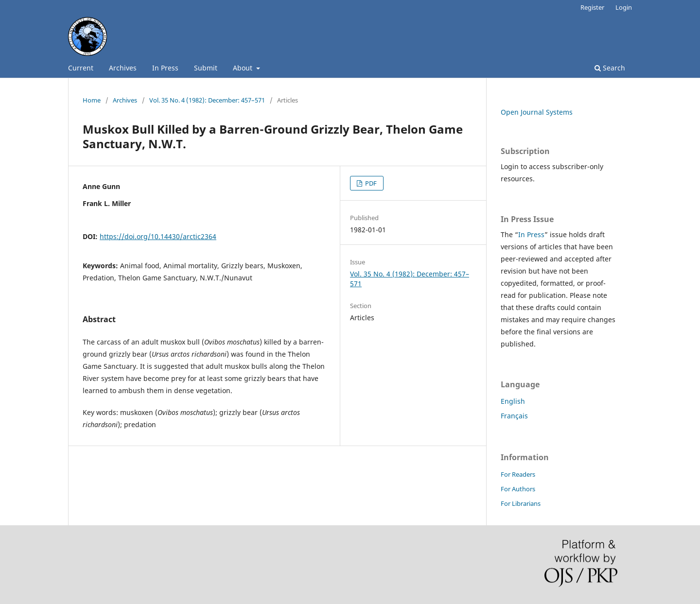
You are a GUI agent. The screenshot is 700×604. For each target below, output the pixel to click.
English (513, 401)
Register (592, 7)
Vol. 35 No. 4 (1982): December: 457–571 (207, 100)
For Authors (518, 489)
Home (92, 100)
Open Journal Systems (537, 112)
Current (81, 68)
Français (514, 416)
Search (610, 68)
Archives (123, 68)
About (244, 68)
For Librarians (521, 503)
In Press (165, 68)
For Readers (518, 474)
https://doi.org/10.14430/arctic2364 (158, 236)
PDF (370, 183)
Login (624, 7)
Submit (206, 68)
